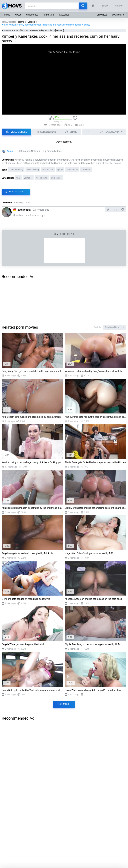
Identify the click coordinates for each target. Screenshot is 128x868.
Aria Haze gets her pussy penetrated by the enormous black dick (32, 508)
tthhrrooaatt (25, 210)
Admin (10, 151)
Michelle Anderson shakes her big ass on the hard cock (93, 599)
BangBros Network (30, 151)
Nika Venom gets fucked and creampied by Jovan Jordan (31, 417)
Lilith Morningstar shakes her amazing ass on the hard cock (96, 508)
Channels (102, 15)
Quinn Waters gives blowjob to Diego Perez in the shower (94, 690)
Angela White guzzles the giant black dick (23, 644)
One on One (48, 170)
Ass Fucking (42, 178)
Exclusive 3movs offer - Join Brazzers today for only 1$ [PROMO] (33, 30)
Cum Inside (56, 178)
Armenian (86, 170)
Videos (18, 15)
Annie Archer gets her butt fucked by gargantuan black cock (96, 417)
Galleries (64, 15)
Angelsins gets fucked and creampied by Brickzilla (28, 553)
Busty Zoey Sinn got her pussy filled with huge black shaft (31, 371)
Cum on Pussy (16, 170)
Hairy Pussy (72, 170)
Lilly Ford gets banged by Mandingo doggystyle (26, 599)
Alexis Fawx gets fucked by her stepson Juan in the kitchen (95, 462)
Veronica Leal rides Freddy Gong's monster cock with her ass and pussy (96, 371)
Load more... (64, 704)
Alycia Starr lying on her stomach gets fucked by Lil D (92, 644)
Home (7, 15)
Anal (18, 178)
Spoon (60, 170)
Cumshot (28, 178)
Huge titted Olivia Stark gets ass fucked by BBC (89, 553)
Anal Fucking (33, 170)
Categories (32, 15)
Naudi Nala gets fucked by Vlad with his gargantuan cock (31, 690)
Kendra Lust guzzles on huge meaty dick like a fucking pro (32, 462)
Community (118, 15)
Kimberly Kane (54, 151)
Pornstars (49, 15)
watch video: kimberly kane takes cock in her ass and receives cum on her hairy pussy (46, 25)
